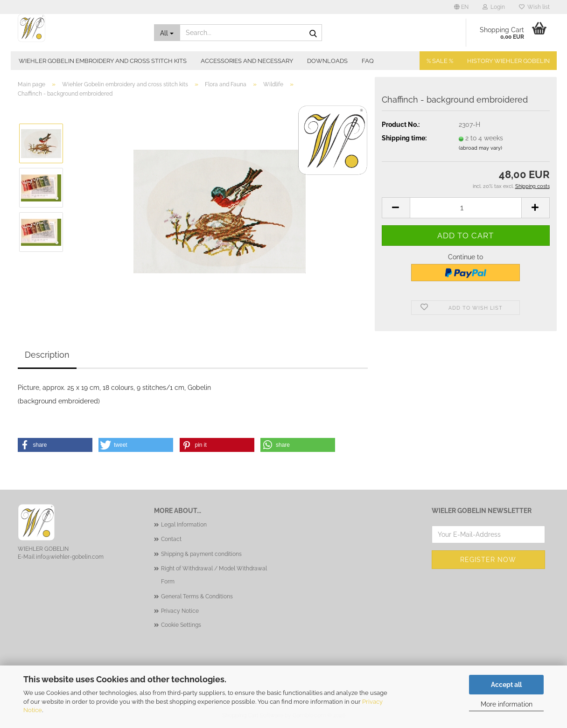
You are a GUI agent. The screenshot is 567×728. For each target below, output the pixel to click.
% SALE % (440, 61)
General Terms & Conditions (197, 596)
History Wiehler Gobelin (508, 61)
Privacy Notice (180, 611)
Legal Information (184, 525)
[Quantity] (466, 208)
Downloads (327, 61)
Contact (171, 539)
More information (507, 704)
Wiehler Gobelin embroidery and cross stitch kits (103, 61)
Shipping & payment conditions (201, 554)
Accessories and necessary (247, 61)
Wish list (534, 7)
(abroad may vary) (480, 148)
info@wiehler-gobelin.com (70, 557)
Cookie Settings (181, 625)
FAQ (368, 61)
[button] (461, 7)
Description (47, 355)
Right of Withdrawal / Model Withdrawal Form (214, 575)
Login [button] (494, 7)
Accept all (506, 685)
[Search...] (167, 33)
